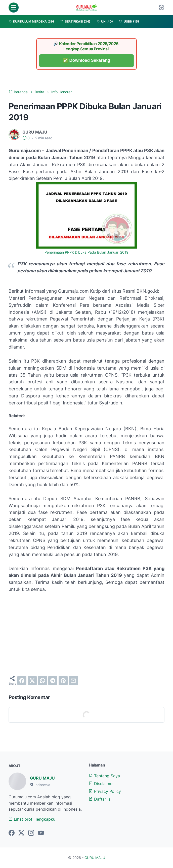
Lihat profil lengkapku (32, 819)
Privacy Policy (105, 791)
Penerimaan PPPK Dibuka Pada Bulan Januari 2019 (86, 252)
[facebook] (22, 681)
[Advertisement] (86, 634)
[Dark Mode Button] (161, 8)
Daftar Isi (100, 799)
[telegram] (53, 681)
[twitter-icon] (21, 833)
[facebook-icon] (12, 833)
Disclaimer (101, 784)
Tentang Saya (104, 776)
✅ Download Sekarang (87, 61)
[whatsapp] (42, 681)
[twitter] (32, 681)
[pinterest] (63, 681)
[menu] (14, 8)
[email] (73, 681)
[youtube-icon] (41, 833)
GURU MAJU (42, 778)
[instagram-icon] (31, 833)
